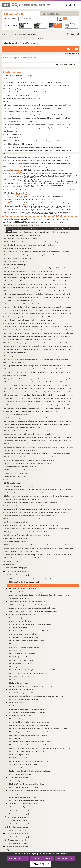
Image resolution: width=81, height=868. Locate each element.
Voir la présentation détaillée (65, 64)
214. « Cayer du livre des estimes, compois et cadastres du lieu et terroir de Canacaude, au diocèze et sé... (38, 437)
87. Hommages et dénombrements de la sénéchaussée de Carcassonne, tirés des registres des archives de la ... (39, 356)
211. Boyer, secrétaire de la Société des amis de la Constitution (29, 771)
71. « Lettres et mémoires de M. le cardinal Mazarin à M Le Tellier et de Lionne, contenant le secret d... (37, 304)
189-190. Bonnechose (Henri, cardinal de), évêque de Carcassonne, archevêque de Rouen (38, 729)
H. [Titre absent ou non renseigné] (18, 827)
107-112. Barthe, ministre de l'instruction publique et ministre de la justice (33, 611)
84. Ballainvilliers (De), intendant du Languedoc (25, 582)
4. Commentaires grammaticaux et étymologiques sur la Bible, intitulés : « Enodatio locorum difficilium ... (39, 85)
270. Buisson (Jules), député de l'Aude (21, 807)
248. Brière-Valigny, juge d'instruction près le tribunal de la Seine (30, 781)
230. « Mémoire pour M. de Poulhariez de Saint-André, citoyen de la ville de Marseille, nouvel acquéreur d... (39, 489)
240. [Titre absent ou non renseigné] (16, 522)
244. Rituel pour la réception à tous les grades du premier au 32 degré (27, 535)
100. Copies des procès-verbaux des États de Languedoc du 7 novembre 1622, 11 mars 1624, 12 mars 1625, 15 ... (39, 398)
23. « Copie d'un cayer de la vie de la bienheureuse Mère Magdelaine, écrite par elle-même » (34, 147)
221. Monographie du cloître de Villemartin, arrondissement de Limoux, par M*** (30, 460)
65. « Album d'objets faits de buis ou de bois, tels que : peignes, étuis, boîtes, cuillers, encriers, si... (36, 284)
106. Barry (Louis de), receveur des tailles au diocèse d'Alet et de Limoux (32, 608)
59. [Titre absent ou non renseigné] (16, 265)
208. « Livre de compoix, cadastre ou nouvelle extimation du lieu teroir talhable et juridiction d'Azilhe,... (38, 418)
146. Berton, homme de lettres (19, 683)
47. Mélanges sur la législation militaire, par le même (21, 226)
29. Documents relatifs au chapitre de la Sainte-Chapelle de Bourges (26, 167)
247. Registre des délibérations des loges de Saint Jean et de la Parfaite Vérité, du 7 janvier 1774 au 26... (38, 545)
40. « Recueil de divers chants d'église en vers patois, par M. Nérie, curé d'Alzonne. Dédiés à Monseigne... (38, 203)
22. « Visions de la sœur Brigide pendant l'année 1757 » (22, 144)
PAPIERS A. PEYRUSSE (12, 561)
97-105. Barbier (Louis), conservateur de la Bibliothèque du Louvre (31, 605)
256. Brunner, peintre (16, 794)
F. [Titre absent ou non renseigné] (18, 820)
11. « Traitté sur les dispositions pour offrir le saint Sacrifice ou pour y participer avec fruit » (34, 108)
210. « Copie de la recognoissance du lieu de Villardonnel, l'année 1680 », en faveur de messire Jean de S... (38, 424)
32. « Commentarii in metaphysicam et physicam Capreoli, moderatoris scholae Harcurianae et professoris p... (39, 177)
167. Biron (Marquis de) (17, 703)
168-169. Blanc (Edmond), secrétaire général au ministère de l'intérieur (32, 706)
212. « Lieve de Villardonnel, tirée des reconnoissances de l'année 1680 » (27, 431)
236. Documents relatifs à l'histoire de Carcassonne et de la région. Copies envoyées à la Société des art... (38, 509)
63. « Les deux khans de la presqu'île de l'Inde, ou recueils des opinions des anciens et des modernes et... (38, 278)
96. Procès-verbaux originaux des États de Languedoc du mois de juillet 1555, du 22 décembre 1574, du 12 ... (39, 385)
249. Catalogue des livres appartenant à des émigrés (21, 551)
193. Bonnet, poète (15, 738)
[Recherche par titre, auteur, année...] (38, 19)
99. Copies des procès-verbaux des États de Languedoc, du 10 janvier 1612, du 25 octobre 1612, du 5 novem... (39, 395)
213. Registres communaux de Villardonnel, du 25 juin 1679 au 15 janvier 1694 (29, 434)
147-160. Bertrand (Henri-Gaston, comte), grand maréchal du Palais (31, 686)
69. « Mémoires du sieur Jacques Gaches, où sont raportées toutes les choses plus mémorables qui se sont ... (39, 297)
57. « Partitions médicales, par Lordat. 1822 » (19, 258)
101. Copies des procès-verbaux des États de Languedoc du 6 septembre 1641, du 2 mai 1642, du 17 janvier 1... (39, 401)
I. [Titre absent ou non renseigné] (18, 830)
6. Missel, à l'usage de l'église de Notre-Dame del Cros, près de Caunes (27, 92)
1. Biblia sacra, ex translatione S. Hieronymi (19, 76)
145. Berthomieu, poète (17, 680)
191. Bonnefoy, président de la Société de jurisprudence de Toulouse (31, 732)
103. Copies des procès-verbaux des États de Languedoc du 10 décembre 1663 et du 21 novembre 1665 (37, 408)
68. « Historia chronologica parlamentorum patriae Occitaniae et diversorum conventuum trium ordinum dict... (39, 294)
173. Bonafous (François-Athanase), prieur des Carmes (27, 719)
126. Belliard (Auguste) (17, 650)
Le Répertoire (51, 14)
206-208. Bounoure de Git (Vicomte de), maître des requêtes (28, 761)
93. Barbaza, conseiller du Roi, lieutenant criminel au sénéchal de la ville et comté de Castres (39, 595)
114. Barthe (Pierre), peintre (18, 618)
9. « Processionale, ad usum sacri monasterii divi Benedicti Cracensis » (27, 102)
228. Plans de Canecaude (12, 483)
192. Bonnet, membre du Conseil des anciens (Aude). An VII (28, 735)
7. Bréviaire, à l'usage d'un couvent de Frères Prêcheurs (22, 95)
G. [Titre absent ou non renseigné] (18, 824)
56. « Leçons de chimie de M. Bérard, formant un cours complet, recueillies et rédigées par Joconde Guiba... (39, 255)
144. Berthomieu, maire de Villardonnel (22, 676)
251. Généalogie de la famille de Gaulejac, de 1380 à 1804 (23, 558)
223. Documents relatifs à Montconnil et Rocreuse (20, 467)
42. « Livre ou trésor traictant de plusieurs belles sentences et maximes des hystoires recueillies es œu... (38, 209)
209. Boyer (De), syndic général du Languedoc (24, 764)
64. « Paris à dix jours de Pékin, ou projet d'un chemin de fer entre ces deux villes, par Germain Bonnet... (38, 281)
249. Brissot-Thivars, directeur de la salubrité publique (27, 784)
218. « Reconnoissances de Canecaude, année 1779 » (21, 450)
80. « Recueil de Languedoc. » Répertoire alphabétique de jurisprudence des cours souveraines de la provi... (39, 333)
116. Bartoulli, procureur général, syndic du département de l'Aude (31, 624)
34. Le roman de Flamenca (13, 183)
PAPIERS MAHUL (10, 564)
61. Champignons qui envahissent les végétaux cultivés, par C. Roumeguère (29, 271)
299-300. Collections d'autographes (16, 568)
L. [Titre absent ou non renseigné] (18, 840)
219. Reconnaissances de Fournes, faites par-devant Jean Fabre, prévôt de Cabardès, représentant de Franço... (39, 454)
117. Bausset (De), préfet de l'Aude (20, 628)
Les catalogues (14, 14)
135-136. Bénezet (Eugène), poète (20, 663)
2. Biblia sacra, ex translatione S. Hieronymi (19, 79)
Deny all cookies (42, 858)
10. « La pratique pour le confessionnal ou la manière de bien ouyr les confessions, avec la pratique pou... (38, 105)
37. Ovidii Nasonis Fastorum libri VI (16, 193)
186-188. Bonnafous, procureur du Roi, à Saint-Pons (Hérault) (29, 725)
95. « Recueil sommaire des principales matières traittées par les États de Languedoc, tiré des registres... (38, 382)
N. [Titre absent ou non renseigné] (18, 847)
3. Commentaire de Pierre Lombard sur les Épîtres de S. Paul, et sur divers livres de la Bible (33, 82)
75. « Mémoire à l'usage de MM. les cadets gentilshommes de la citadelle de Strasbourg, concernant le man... (38, 317)
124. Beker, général (15, 644)
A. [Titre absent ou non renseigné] (18, 572)
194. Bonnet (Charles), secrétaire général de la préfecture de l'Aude (31, 742)
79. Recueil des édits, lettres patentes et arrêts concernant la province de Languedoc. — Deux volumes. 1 (38, 330)
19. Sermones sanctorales (13, 134)
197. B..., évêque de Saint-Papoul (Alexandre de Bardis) (27, 751)
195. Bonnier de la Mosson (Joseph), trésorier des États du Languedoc (32, 745)
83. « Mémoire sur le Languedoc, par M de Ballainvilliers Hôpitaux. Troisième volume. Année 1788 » (36, 343)
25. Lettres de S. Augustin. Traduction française (20, 154)
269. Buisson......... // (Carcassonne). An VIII (23, 804)
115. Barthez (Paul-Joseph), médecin (21, 621)
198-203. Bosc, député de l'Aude (19, 755)
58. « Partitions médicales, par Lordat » (17, 261)
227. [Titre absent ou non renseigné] (16, 480)
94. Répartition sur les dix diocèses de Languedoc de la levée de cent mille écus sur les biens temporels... (38, 379)
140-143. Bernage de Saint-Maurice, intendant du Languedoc (29, 673)
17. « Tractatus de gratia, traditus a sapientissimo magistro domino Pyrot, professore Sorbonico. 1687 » (38, 128)
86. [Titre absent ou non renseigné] (16, 353)
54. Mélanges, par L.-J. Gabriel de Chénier (18, 248)
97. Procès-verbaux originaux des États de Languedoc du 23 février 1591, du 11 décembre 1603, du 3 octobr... (39, 388)
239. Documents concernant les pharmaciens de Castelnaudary (25, 519)
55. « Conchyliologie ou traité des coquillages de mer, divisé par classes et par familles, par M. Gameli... (38, 252)
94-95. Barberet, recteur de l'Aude (20, 598)
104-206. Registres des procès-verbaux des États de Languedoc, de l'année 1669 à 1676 (32, 411)
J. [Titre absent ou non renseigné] (18, 833)
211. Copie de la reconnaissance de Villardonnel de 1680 (22, 428)
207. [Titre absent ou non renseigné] (16, 415)
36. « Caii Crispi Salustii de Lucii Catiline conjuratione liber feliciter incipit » (29, 190)
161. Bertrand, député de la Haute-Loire (22, 689)
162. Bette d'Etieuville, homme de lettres (22, 693)
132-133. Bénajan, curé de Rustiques (21, 657)
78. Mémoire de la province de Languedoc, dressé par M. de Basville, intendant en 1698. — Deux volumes (38, 327)
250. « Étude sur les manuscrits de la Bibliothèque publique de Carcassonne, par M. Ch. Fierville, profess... (38, 555)
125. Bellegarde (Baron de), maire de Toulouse (24, 647)
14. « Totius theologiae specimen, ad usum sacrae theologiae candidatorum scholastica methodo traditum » (39, 118)
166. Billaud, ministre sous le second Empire (23, 699)
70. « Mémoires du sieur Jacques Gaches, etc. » (19, 300)
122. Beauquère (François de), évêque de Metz (24, 637)
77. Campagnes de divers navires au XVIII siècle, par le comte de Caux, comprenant (31, 323)
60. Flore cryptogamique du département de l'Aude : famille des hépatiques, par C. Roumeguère (35, 268)
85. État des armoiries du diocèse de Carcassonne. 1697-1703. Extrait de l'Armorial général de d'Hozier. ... (38, 349)
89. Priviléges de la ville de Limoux (15, 362)
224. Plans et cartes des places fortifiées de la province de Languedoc (27, 470)
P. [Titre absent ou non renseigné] (18, 850)
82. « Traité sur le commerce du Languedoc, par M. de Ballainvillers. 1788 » (28, 340)
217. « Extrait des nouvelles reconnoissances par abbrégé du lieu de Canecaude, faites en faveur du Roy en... (39, 447)
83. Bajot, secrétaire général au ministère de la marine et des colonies (32, 579)
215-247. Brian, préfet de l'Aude (19, 777)
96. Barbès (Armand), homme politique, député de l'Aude (28, 601)
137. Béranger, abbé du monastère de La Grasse (24, 667)
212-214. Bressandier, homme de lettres (22, 774)
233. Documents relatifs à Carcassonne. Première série (22, 499)
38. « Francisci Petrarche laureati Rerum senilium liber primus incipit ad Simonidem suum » (34, 196)
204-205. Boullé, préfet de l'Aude (20, 758)
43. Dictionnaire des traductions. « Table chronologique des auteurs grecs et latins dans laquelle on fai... (38, 212)
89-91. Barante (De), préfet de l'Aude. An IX (23, 588)
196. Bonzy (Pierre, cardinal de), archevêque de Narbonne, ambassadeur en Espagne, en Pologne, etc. (41, 748)
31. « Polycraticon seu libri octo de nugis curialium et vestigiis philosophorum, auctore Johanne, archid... (38, 173)
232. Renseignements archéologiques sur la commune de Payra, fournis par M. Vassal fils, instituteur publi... (39, 496)
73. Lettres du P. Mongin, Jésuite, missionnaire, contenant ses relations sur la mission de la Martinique (37, 310)
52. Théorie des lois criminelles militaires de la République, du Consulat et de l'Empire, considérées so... (38, 242)
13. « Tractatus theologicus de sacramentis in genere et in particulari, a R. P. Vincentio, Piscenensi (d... (37, 115)
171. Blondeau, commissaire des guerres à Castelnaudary (28, 712)
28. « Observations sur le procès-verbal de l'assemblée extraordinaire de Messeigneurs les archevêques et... (39, 164)
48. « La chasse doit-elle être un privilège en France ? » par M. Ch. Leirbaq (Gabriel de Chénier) (34, 229)
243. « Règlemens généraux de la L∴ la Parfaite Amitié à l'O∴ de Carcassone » (29, 532)
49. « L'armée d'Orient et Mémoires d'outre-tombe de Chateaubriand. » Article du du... (39, 232)
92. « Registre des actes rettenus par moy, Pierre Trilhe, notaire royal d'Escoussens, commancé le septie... (38, 372)
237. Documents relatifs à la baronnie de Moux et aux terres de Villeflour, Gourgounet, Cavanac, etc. (37, 512)
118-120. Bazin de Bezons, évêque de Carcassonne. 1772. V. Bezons (31, 631)
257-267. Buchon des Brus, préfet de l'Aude (23, 797)
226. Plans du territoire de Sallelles (16, 476)
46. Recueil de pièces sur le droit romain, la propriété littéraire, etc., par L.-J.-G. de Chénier (34, 222)
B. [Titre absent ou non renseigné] (18, 575)
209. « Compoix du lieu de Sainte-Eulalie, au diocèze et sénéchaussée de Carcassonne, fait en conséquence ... (39, 421)
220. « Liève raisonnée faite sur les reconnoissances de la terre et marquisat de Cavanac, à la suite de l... (38, 457)
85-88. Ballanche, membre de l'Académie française (26, 585)
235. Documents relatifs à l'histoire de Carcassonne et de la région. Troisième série (31, 506)
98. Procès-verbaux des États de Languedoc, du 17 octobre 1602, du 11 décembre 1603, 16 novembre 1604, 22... (39, 392)
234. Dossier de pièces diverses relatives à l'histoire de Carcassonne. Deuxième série (31, 502)
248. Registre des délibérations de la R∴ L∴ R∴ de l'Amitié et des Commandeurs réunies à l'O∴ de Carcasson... (39, 548)
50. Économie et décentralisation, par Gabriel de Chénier (23, 235)
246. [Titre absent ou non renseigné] (16, 542)
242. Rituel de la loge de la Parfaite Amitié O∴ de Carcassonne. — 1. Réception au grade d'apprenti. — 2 (38, 529)
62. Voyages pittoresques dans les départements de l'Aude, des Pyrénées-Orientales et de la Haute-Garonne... (39, 274)
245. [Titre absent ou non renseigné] (16, 538)
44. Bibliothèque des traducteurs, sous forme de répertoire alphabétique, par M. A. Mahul (33, 216)
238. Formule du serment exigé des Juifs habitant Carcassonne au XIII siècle (29, 516)
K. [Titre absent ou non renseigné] (18, 837)
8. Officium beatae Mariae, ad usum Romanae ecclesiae (22, 98)
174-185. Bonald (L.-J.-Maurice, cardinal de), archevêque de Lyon (30, 722)
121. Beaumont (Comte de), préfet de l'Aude (23, 634)
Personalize (65, 858)
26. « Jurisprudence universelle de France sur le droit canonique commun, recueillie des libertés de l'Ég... (38, 157)
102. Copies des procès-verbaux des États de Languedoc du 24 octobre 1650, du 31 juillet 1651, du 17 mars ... (39, 405)
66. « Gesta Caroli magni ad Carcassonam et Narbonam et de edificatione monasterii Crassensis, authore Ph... (38, 287)
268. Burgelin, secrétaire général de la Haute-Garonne (27, 800)
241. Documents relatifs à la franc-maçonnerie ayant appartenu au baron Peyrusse (31, 525)
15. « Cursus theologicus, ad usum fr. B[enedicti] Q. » (21, 121)
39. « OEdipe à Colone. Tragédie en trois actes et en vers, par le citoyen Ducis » (29, 199)
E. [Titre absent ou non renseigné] (18, 817)
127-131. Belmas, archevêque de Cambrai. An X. (25, 654)
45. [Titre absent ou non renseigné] (16, 219)
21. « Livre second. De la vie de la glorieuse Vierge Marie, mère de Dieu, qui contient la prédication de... (37, 141)
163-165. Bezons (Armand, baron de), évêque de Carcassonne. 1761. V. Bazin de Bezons (37, 696)
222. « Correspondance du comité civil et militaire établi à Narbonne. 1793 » (29, 463)
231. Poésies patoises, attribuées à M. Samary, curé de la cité (24, 493)
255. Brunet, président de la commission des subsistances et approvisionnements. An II (37, 790)
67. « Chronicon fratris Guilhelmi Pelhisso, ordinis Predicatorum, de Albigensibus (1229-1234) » (35, 291)
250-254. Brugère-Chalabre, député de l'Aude (24, 787)
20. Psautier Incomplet (12, 138)
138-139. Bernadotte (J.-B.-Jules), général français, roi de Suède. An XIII (32, 670)
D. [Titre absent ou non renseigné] (18, 814)
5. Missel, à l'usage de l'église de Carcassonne (19, 89)
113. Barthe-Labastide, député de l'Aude (22, 615)
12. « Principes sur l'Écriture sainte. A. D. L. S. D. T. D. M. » (23, 111)
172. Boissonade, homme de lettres (20, 716)
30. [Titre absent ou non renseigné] (16, 170)
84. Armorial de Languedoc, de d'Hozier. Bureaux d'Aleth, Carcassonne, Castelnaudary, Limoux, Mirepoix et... (39, 346)
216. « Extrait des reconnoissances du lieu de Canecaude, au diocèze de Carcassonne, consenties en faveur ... (39, 444)
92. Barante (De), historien (18, 592)
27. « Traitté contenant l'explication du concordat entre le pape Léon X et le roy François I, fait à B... (37, 160)
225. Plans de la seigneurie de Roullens (17, 473)
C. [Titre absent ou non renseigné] (18, 811)
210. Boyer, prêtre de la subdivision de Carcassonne (26, 768)
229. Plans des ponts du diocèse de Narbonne (19, 486)
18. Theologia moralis (11, 131)
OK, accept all (18, 858)
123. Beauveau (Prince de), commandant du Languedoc (27, 641)
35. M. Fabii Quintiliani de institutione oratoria (19, 186)
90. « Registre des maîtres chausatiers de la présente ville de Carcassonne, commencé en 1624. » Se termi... (39, 366)
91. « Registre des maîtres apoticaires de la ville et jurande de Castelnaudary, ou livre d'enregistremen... (38, 369)
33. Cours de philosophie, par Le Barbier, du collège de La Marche (25, 180)
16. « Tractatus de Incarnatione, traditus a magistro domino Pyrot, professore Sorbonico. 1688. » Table (37, 125)
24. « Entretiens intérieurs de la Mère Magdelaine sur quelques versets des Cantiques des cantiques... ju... (38, 151)
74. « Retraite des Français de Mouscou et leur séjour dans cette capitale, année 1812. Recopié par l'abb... (38, 313)
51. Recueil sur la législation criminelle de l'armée (20, 239)
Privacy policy (41, 864)
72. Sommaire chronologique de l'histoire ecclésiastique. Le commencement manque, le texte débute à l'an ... (38, 307)
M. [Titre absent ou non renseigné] (18, 843)
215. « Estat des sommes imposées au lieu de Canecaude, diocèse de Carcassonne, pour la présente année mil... (39, 441)
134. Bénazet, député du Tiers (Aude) (21, 660)
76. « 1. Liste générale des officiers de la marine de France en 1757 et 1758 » (29, 320)
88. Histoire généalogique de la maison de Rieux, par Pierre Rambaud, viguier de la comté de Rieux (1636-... (39, 359)
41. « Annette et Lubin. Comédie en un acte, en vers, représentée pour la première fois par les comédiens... (38, 206)
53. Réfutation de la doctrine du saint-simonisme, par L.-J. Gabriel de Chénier (29, 245)
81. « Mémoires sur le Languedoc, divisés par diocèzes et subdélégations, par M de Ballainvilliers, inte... (38, 336)
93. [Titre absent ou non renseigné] (16, 375)
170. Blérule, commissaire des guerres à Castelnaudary (27, 709)
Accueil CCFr (6, 34)
